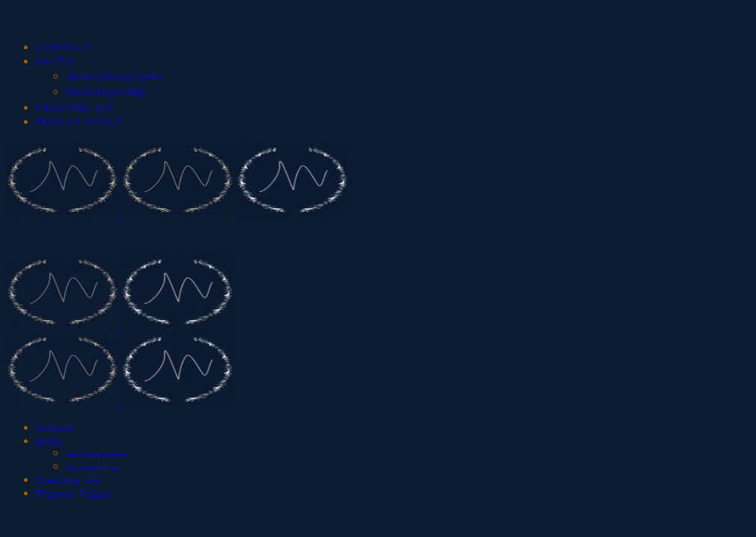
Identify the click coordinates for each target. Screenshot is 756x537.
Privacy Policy (80, 123)
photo (56, 62)
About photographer (115, 77)
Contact (64, 48)
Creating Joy (76, 109)
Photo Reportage (106, 93)
